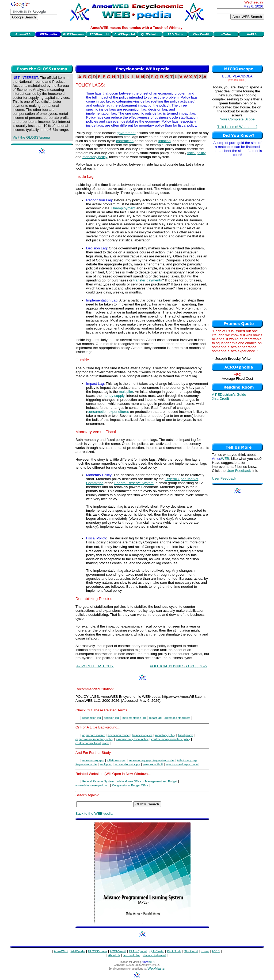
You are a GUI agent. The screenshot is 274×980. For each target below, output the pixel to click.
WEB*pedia (78, 951)
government (126, 133)
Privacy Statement (154, 955)
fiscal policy (196, 153)
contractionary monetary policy (171, 739)
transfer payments (148, 280)
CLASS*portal (138, 951)
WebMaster (157, 968)
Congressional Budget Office (130, 785)
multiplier (126, 392)
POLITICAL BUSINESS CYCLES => (179, 666)
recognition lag (92, 718)
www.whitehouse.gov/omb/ (92, 785)
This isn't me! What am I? (237, 127)
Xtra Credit (220, 399)
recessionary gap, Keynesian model (152, 760)
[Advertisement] (137, 50)
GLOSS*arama (98, 951)
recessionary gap (93, 760)
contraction (125, 141)
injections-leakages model (182, 764)
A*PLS (216, 951)
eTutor (205, 951)
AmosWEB (61, 951)
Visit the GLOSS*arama (31, 137)
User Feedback (239, 471)
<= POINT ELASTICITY (95, 666)
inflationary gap (117, 760)
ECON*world (118, 951)
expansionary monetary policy (94, 739)
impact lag (155, 718)
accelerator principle (127, 764)
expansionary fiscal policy (132, 739)
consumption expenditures (108, 412)
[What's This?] (237, 80)
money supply (114, 396)
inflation (165, 141)
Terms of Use (131, 955)
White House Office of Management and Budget (147, 781)
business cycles (142, 735)
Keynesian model (119, 735)
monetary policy (95, 157)
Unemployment (123, 208)
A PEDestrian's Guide (229, 395)
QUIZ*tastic (157, 951)
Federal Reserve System (134, 483)
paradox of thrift (153, 764)
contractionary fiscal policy (92, 743)
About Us (114, 955)
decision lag (111, 718)
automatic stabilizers (178, 718)
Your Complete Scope (237, 119)
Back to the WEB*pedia (94, 814)
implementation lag (134, 718)
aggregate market (94, 735)
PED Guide (174, 951)
